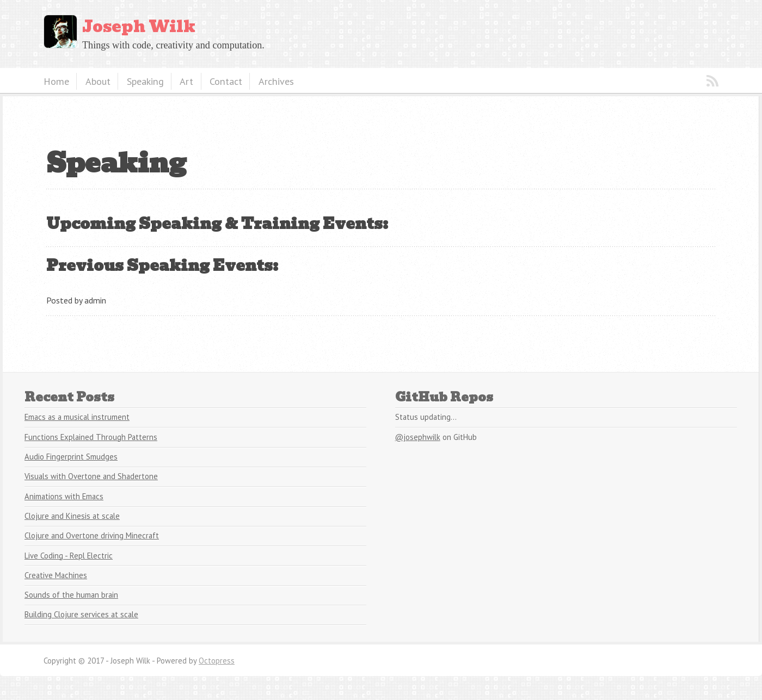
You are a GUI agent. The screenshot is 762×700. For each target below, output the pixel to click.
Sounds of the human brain (71, 595)
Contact (226, 81)
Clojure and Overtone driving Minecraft (92, 535)
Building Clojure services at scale (81, 614)
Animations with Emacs (64, 496)
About (98, 81)
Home (56, 81)
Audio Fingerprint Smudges (71, 457)
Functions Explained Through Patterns (91, 437)
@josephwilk (418, 437)
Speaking (145, 81)
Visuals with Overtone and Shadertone (91, 476)
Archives (276, 81)
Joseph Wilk (139, 26)
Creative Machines (56, 575)
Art (186, 81)
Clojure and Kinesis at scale (72, 516)
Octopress (217, 661)
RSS (712, 81)
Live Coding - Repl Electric (69, 556)
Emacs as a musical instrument (77, 417)
